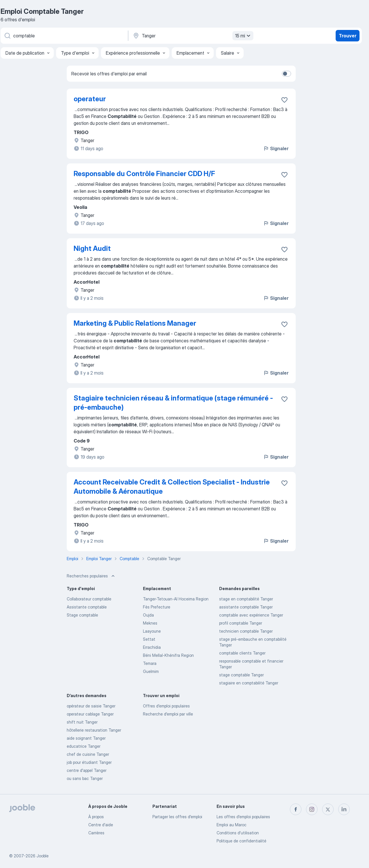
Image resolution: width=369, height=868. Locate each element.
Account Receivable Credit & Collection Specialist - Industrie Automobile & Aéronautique (172, 487)
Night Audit (92, 248)
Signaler (276, 148)
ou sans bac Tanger (85, 778)
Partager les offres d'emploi (177, 817)
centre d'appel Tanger (87, 770)
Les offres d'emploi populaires (243, 817)
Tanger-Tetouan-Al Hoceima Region (176, 599)
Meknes (150, 623)
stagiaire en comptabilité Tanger (249, 683)
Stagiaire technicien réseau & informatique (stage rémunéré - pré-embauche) (173, 403)
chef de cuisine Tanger (88, 754)
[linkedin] (344, 809)
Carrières (96, 833)
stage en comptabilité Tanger (246, 599)
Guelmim (151, 671)
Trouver (348, 36)
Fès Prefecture (157, 607)
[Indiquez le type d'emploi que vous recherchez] (64, 36)
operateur (90, 99)
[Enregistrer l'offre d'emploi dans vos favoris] (284, 100)
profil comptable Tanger (241, 623)
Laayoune (152, 631)
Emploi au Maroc (232, 825)
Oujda (148, 615)
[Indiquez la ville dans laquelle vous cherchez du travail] (192, 36)
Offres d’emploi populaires (166, 706)
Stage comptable (82, 615)
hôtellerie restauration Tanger (94, 730)
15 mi (243, 36)
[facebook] (296, 809)
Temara (150, 663)
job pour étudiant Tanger (89, 762)
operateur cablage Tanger (90, 714)
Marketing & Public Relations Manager (135, 323)
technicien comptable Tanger (246, 631)
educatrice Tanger (84, 746)
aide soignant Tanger (86, 738)
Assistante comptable (87, 607)
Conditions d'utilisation (238, 833)
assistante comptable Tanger (246, 607)
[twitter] (328, 809)
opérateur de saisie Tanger (91, 706)
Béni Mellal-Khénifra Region (168, 655)
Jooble (43, 856)
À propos (96, 817)
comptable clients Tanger (242, 653)
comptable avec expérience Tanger (251, 615)
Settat (149, 639)
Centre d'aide (101, 825)
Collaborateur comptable (89, 599)
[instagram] (312, 809)
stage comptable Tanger (241, 675)
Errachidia (152, 647)
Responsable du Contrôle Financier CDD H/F (144, 174)
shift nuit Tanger (82, 722)
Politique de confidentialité (241, 841)
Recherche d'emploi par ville (168, 714)
